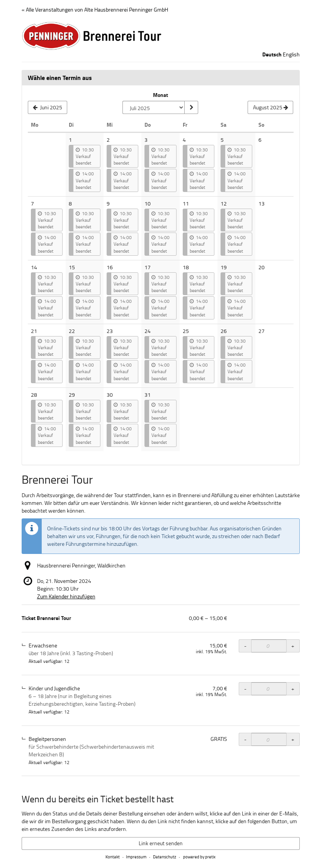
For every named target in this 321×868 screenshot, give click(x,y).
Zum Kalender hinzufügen (66, 596)
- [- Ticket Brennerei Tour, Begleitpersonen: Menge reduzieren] (245, 739)
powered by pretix (199, 857)
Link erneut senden (161, 843)
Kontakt (113, 857)
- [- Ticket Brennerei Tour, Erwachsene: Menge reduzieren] (245, 646)
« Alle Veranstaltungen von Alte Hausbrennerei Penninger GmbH (95, 9)
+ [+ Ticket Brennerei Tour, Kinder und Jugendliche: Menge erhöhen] (293, 689)
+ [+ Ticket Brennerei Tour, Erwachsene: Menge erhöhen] (293, 646)
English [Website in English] (291, 54)
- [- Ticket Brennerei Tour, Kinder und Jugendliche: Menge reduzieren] (245, 689)
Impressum (136, 857)
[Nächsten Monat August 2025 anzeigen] (270, 107)
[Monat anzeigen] (191, 107)
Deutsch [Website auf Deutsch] (272, 54)
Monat (160, 95)
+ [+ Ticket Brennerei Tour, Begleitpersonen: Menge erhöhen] (293, 739)
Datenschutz (165, 857)
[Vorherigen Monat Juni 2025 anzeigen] (48, 107)
